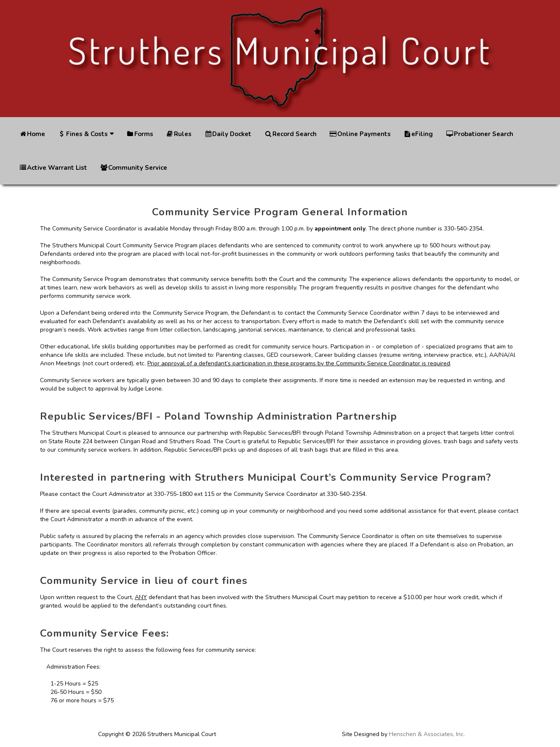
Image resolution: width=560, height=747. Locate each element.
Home (32, 134)
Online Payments (360, 134)
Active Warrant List (53, 168)
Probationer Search (479, 134)
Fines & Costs (83, 134)
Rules (179, 134)
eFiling (418, 134)
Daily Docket (228, 134)
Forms (140, 134)
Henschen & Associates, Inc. (427, 734)
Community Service (133, 168)
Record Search (290, 134)
